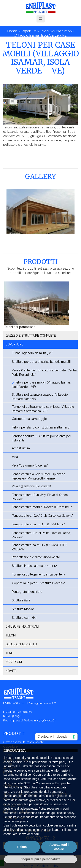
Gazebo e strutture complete (31, 336)
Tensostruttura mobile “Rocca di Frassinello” (43, 507)
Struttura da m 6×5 (24, 618)
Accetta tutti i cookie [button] (59, 847)
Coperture (29, 31)
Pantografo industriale (27, 592)
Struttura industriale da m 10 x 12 (34, 566)
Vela (15, 457)
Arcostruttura (21, 448)
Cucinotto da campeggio (29, 419)
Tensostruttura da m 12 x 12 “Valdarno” (39, 524)
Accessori (14, 662)
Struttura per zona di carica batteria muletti (41, 362)
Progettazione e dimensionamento (36, 557)
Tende (10, 653)
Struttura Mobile (23, 609)
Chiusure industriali (22, 627)
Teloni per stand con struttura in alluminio (41, 427)
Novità (11, 671)
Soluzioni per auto (21, 644)
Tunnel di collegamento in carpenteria (38, 574)
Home (12, 31)
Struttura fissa (21, 600)
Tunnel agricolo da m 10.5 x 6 (33, 353)
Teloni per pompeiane (20, 327)
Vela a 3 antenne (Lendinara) (31, 486)
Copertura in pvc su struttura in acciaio (39, 583)
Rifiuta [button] (22, 847)
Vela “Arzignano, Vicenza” (30, 465)
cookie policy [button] (66, 813)
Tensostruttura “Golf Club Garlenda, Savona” (43, 516)
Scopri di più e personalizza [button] (40, 859)
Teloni (11, 635)
